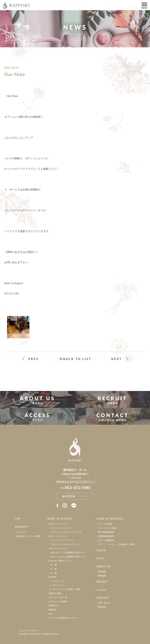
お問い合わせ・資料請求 (112, 416)
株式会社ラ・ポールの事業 (28, 536)
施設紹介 (53, 610)
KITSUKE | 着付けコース (60, 561)
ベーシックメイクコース (62, 528)
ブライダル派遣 (105, 524)
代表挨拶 (102, 572)
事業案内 (37, 399)
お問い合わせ (104, 603)
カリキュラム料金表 (58, 601)
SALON (101, 550)
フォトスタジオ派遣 (107, 528)
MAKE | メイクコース (58, 524)
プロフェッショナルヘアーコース (66, 544)
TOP (18, 519)
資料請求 (102, 607)
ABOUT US (104, 566)
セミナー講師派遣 (106, 540)
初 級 (54, 565)
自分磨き (53, 577)
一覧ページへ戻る (75, 359)
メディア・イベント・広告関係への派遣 (116, 544)
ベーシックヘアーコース (62, 540)
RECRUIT (102, 582)
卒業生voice (54, 606)
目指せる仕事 (55, 593)
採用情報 (112, 399)
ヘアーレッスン (58, 585)
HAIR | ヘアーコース (58, 536)
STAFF (101, 558)
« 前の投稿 (34, 359)
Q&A (51, 614)
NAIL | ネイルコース (58, 548)
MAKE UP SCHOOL (60, 519)
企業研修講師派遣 (106, 536)
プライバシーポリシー (29, 631)
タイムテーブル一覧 (58, 597)
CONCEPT (22, 527)
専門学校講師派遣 (106, 532)
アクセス (37, 416)
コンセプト (21, 532)
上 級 (54, 573)
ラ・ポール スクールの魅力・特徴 (64, 589)
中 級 (54, 569)
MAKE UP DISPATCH (110, 519)
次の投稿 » (120, 359)
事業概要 (102, 576)
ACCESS (101, 590)
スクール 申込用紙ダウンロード (63, 618)
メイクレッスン (58, 581)
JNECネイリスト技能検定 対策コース (68, 552)
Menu (144, 5)
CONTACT (103, 598)
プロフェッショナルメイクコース (66, 532)
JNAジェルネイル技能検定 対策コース (68, 557)
